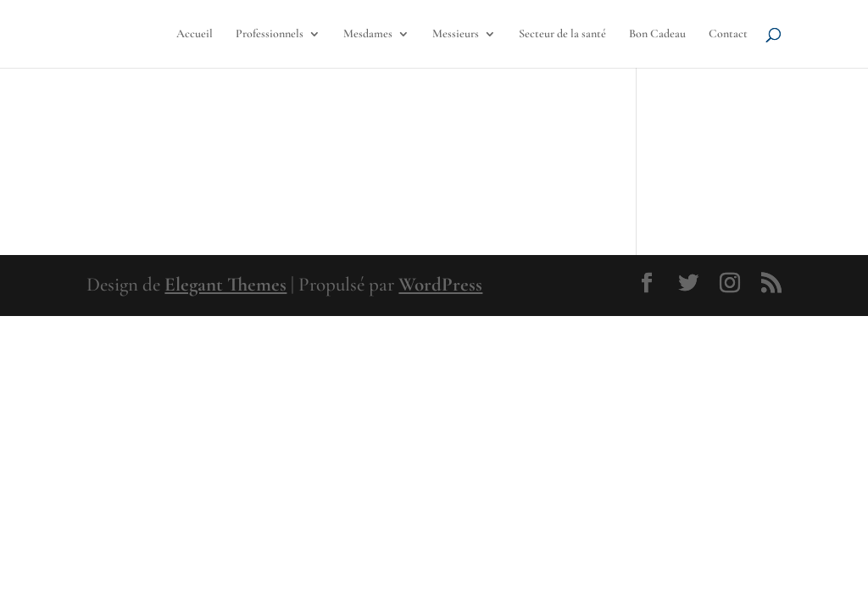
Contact (728, 34)
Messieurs (456, 34)
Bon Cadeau (657, 34)
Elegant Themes (225, 285)
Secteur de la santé (562, 34)
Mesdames (368, 34)
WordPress (440, 285)
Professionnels (270, 34)
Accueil (195, 34)
